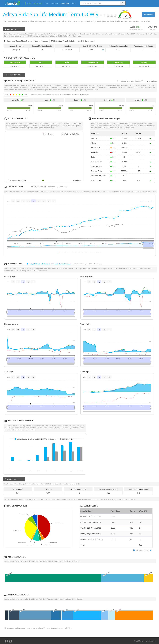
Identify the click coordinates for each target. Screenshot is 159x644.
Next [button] (147, 551)
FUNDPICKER (33, 3)
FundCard (65, 4)
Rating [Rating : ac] (132, 511)
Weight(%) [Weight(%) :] (143, 511)
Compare (54, 4)
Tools (74, 4)
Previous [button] (140, 551)
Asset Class (115, 511)
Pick (47, 4)
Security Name (86, 511)
